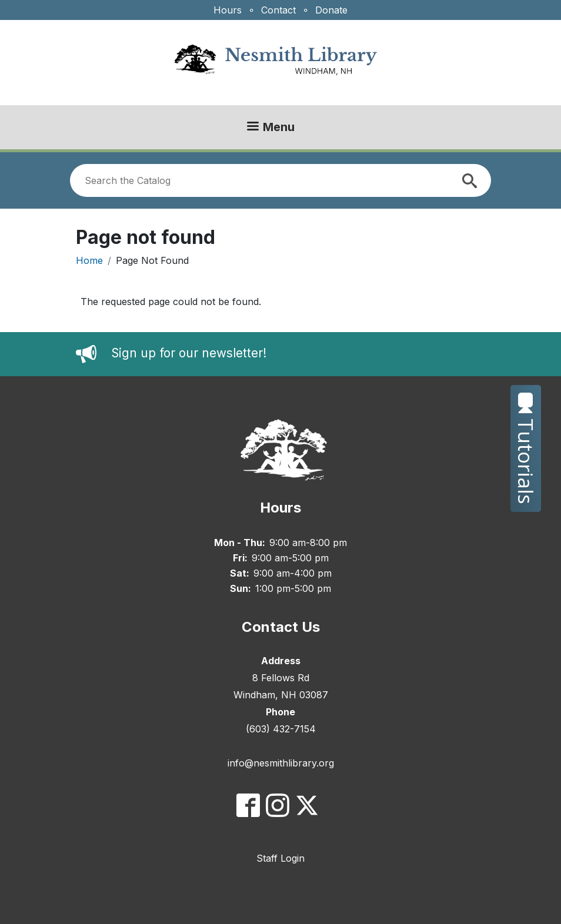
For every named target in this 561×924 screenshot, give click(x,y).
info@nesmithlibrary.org (281, 763)
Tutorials (526, 448)
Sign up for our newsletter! (189, 354)
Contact (278, 10)
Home (89, 260)
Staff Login (280, 858)
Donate (331, 10)
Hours (228, 10)
